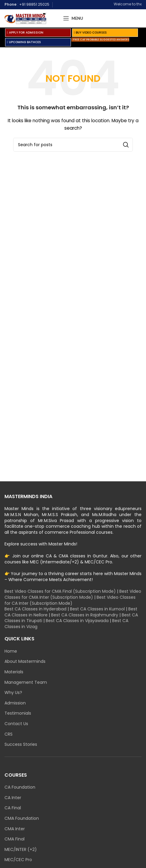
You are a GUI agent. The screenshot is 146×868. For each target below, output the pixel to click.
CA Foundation (20, 787)
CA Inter (13, 798)
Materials (14, 672)
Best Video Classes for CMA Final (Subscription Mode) (60, 591)
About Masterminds (25, 661)
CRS (9, 734)
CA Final (13, 808)
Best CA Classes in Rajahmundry (85, 615)
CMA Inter (15, 829)
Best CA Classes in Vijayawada (77, 621)
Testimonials (18, 713)
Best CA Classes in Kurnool (97, 609)
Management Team (26, 682)
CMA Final (15, 839)
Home (11, 651)
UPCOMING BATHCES (24, 42)
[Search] (73, 145)
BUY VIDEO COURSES (91, 32)
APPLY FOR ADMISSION (25, 32)
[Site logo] (25, 18)
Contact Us (16, 724)
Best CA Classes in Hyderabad (35, 609)
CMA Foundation (22, 818)
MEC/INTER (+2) (21, 850)
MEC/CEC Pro (18, 860)
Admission (15, 703)
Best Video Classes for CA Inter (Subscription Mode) (70, 600)
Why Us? (13, 693)
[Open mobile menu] (73, 18)
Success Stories (21, 744)
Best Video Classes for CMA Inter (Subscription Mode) (73, 594)
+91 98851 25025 (34, 4)
